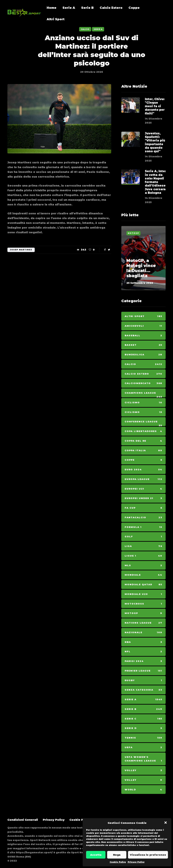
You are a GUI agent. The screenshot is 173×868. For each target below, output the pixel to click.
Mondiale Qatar (143, 584)
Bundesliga (143, 355)
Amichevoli (143, 326)
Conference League (143, 423)
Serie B (87, 8)
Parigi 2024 (143, 661)
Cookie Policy (118, 862)
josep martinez (21, 250)
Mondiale (143, 575)
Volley (143, 770)
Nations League (143, 623)
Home (52, 8)
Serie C (143, 719)
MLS (143, 565)
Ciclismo (143, 403)
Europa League (143, 479)
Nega (117, 855)
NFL (143, 652)
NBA (143, 642)
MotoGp (133, 233)
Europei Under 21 (143, 498)
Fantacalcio (143, 517)
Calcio (85, 29)
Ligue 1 (143, 556)
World (143, 790)
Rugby (143, 680)
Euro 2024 (143, 470)
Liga (143, 546)
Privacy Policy (136, 862)
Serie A (69, 8)
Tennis (143, 738)
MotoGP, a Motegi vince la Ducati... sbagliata (141, 268)
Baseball (143, 336)
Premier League (143, 671)
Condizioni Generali (23, 820)
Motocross (143, 604)
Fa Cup (143, 508)
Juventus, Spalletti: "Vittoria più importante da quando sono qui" (155, 148)
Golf (143, 537)
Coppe (134, 8)
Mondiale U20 (143, 594)
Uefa (143, 747)
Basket (143, 345)
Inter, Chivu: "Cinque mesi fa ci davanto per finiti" (155, 106)
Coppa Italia (143, 450)
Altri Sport (56, 19)
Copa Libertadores (143, 431)
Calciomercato (143, 383)
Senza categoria (143, 690)
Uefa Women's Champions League (143, 759)
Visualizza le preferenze (148, 855)
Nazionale (143, 632)
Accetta (96, 855)
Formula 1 (143, 527)
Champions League (143, 394)
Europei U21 (143, 489)
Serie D (143, 728)
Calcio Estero (111, 8)
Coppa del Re (143, 441)
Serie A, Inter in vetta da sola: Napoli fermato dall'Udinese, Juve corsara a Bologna (156, 188)
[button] (166, 823)
